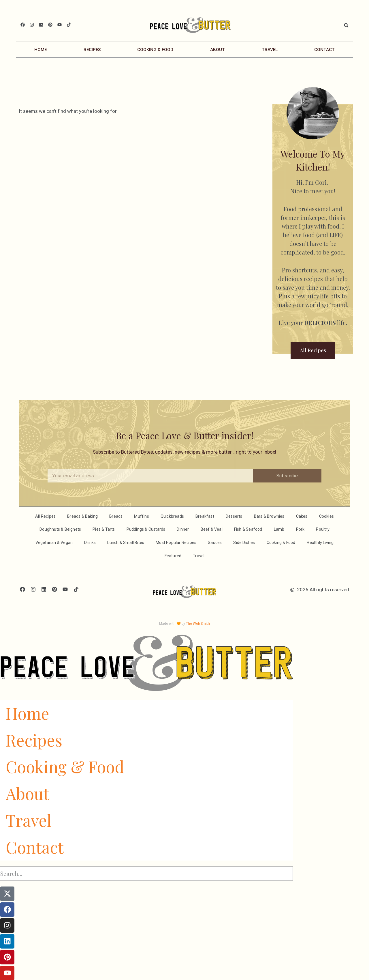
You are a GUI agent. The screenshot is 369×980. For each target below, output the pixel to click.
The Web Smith (198, 623)
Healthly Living (320, 542)
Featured (173, 556)
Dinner (183, 529)
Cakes (302, 516)
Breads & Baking (82, 516)
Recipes (92, 49)
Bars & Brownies (269, 516)
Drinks (90, 542)
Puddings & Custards (146, 529)
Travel (270, 49)
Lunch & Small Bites (126, 542)
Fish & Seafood (248, 529)
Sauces (215, 542)
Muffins (141, 516)
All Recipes (45, 516)
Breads (116, 516)
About (218, 49)
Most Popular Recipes (176, 542)
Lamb (279, 529)
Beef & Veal (212, 529)
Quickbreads (172, 516)
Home (41, 49)
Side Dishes (244, 542)
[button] (346, 25)
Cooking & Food (155, 49)
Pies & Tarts (104, 529)
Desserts (234, 516)
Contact (324, 49)
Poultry (323, 529)
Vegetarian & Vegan (54, 542)
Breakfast (205, 516)
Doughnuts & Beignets (60, 529)
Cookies (326, 516)
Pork (300, 529)
